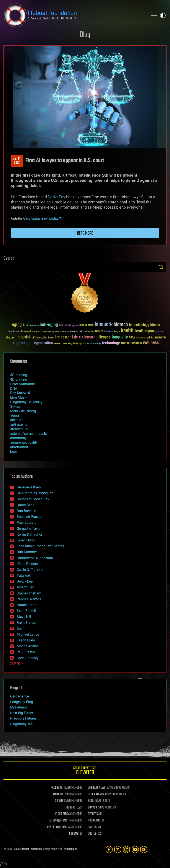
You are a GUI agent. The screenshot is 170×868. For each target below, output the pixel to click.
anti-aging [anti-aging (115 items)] (49, 325)
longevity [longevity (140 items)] (120, 337)
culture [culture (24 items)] (58, 332)
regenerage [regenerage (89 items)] (22, 343)
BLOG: (91, 801)
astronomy (18, 438)
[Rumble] (144, 849)
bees (14, 452)
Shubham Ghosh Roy (33, 499)
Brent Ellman (26, 623)
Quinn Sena (26, 505)
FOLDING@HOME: (58, 821)
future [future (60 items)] (99, 331)
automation (19, 447)
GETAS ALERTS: (96, 794)
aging (15, 415)
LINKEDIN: (59, 794)
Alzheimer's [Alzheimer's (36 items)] (33, 326)
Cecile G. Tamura (30, 570)
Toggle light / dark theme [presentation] (163, 15)
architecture (19, 429)
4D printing (19, 379)
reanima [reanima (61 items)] (160, 337)
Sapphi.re (72, 849)
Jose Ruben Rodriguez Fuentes (40, 546)
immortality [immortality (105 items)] (25, 337)
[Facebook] (109, 849)
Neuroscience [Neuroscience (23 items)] (141, 338)
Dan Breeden (26, 511)
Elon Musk (18, 397)
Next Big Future (22, 713)
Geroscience (20, 696)
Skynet (15, 407)
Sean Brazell (26, 611)
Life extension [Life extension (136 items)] (84, 337)
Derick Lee (25, 581)
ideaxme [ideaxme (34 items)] (10, 338)
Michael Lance (28, 634)
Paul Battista (27, 523)
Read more (85, 233)
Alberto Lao (25, 587)
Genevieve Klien (29, 487)
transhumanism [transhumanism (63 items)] (131, 343)
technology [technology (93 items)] (111, 343)
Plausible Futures (23, 718)
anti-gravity (19, 424)
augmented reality (24, 442)
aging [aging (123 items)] (17, 325)
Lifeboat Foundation (31, 849)
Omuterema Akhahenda (35, 558)
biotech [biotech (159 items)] (121, 325)
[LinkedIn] (126, 849)
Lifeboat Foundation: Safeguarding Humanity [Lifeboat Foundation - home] (74, 15)
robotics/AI (56, 219)
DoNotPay (56, 197)
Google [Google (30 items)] (117, 332)
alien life (17, 420)
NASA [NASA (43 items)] (132, 338)
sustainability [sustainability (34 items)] (94, 344)
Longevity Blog (22, 702)
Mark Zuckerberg (23, 411)
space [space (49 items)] (83, 343)
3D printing (19, 375)
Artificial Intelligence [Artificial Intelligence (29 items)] (69, 326)
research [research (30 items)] (58, 344)
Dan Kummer (27, 552)
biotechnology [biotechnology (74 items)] (139, 325)
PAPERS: (93, 827)
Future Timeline (31, 219)
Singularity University (26, 402)
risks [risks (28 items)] (65, 344)
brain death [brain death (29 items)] (26, 332)
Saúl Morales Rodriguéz (35, 493)
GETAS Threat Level (85, 771)
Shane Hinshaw (29, 593)
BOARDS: (93, 808)
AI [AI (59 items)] (24, 325)
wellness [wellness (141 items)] (151, 343)
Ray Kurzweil (20, 393)
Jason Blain (26, 640)
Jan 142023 (17, 161)
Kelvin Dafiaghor (29, 534)
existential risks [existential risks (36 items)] (75, 332)
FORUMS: (74, 834)
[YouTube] (135, 849)
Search (161, 267)
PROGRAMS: (94, 821)
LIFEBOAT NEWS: (97, 788)
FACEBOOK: (57, 788)
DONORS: (71, 808)
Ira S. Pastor (26, 652)
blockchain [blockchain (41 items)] (14, 332)
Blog (85, 35)
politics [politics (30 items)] (150, 338)
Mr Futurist (19, 707)
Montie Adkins (28, 646)
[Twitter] (118, 849)
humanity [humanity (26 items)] (159, 332)
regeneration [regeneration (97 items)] (43, 343)
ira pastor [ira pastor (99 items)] (63, 337)
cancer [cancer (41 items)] (36, 332)
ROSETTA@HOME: (57, 827)
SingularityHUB (22, 724)
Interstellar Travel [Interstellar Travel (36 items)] (45, 338)
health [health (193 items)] (127, 331)
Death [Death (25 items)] (64, 332)
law (46, 219)
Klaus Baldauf (28, 564)
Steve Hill (24, 617)
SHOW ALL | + (17, 664)
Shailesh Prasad (29, 517)
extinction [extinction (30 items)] (89, 332)
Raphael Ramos (29, 599)
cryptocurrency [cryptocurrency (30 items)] (47, 332)
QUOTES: (92, 834)
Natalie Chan (27, 605)
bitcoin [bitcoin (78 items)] (155, 325)
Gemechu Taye (28, 529)
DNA (14, 389)
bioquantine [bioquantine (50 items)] (87, 325)
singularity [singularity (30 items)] (73, 344)
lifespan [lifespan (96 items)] (104, 337)
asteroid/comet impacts (29, 434)
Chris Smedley (28, 658)
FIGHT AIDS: (62, 814)
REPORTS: (93, 814)
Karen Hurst (26, 540)
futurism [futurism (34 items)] (108, 332)
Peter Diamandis (23, 384)
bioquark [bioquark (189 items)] (104, 325)
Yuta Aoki (24, 576)
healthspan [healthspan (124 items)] (144, 331)
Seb (20, 629)
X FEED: (59, 801)
